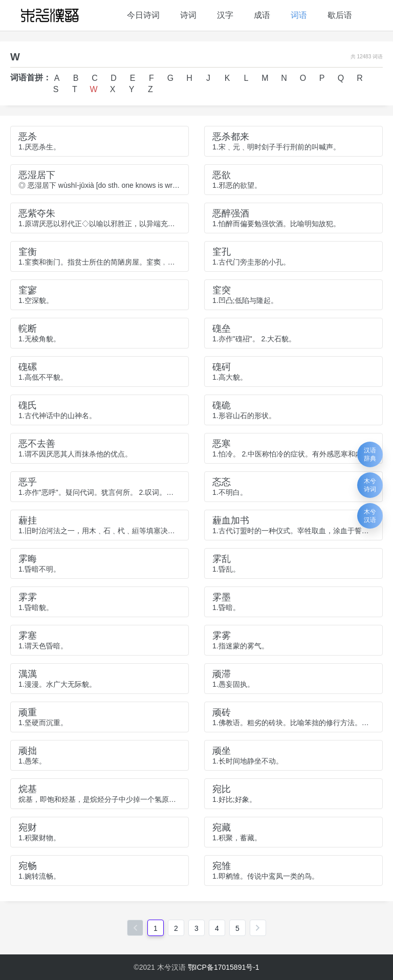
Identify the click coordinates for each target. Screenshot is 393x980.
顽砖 (222, 712)
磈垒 (222, 329)
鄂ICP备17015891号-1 (224, 967)
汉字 (225, 15)
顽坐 (222, 751)
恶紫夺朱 (37, 213)
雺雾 (222, 636)
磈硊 (222, 405)
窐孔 (222, 252)
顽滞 (222, 674)
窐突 (222, 290)
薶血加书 (231, 520)
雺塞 (28, 636)
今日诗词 (143, 15)
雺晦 (28, 559)
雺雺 (28, 597)
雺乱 (222, 559)
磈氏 (28, 405)
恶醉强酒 (231, 213)
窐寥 (28, 290)
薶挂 (28, 520)
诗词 (188, 15)
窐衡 (28, 252)
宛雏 (222, 866)
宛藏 (222, 827)
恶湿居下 (37, 175)
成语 (262, 15)
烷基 (28, 789)
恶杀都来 (231, 137)
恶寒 (222, 444)
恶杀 (28, 137)
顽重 (28, 712)
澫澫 (28, 674)
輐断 (28, 329)
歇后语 (340, 15)
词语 (299, 15)
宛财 (28, 827)
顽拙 (28, 751)
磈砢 (222, 367)
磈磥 (28, 367)
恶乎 (28, 482)
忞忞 (222, 482)
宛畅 (28, 866)
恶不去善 (37, 444)
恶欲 (222, 175)
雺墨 (222, 597)
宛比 (222, 789)
